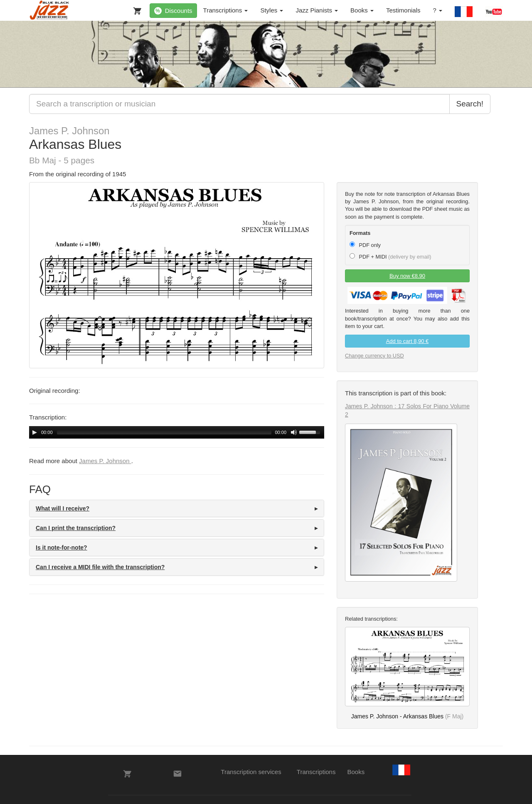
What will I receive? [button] (63, 508)
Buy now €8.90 (407, 276)
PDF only (365, 245)
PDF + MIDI (390, 256)
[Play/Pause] (34, 432)
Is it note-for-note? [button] (62, 548)
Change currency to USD (374, 356)
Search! (470, 104)
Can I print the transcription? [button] (76, 528)
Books (362, 10)
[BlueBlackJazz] (50, 10)
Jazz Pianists (317, 10)
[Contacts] (177, 774)
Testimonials (403, 10)
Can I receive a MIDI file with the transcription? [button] (100, 567)
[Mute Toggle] (294, 432)
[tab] (177, 508)
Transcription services (251, 772)
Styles (272, 10)
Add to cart (408, 341)
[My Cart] (135, 9)
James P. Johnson (69, 131)
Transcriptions (226, 10)
